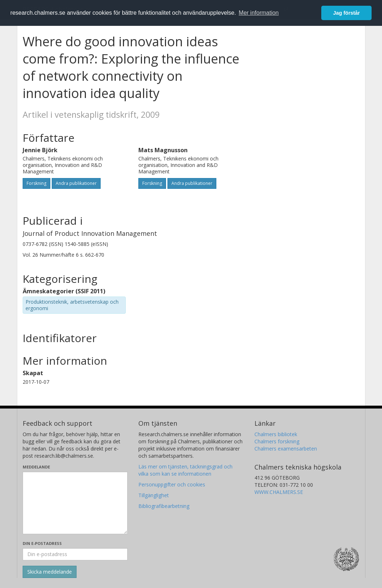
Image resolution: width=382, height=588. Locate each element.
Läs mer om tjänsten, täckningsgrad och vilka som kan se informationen (185, 470)
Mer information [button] (259, 13)
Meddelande (36, 467)
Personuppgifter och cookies (172, 484)
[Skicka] (50, 572)
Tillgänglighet (154, 495)
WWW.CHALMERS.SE (279, 492)
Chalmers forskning (277, 441)
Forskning (36, 183)
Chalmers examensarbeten (286, 449)
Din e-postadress (42, 543)
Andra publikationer (76, 183)
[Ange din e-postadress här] (75, 554)
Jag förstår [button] (346, 13)
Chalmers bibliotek (276, 434)
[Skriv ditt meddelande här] (75, 503)
